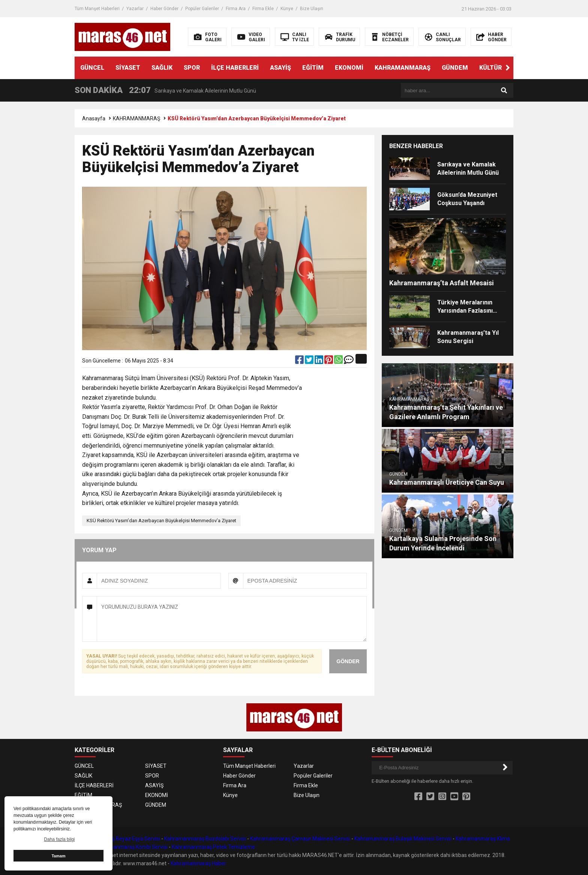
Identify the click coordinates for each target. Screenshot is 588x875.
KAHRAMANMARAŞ (403, 68)
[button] (508, 68)
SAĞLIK (162, 68)
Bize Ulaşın (312, 9)
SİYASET (128, 68)
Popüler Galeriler (202, 9)
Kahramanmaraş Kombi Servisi (131, 847)
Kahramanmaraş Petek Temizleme (213, 847)
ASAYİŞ (280, 68)
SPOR (192, 68)
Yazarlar (135, 9)
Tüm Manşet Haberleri (97, 9)
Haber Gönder (164, 9)
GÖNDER (348, 661)
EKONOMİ (349, 68)
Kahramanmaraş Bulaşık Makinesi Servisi (403, 839)
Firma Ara (236, 9)
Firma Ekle (263, 9)
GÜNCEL (92, 68)
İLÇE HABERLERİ (235, 68)
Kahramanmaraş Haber (198, 863)
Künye (287, 9)
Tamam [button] (58, 856)
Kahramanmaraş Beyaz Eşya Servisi (117, 839)
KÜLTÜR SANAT (501, 68)
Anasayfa (94, 118)
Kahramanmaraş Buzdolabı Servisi (205, 839)
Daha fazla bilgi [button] (59, 839)
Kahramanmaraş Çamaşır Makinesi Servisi (300, 839)
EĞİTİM (313, 68)
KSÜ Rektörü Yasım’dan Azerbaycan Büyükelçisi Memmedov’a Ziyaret (161, 521)
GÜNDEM (455, 68)
